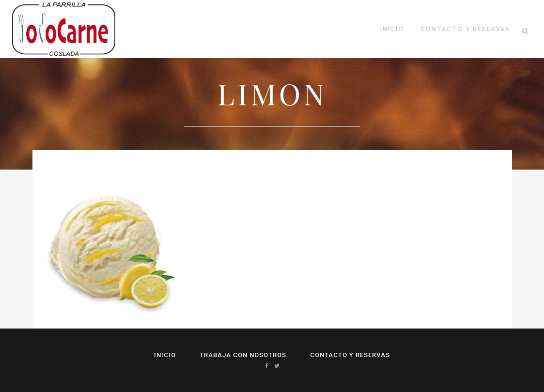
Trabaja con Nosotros (243, 355)
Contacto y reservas (350, 355)
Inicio (165, 355)
